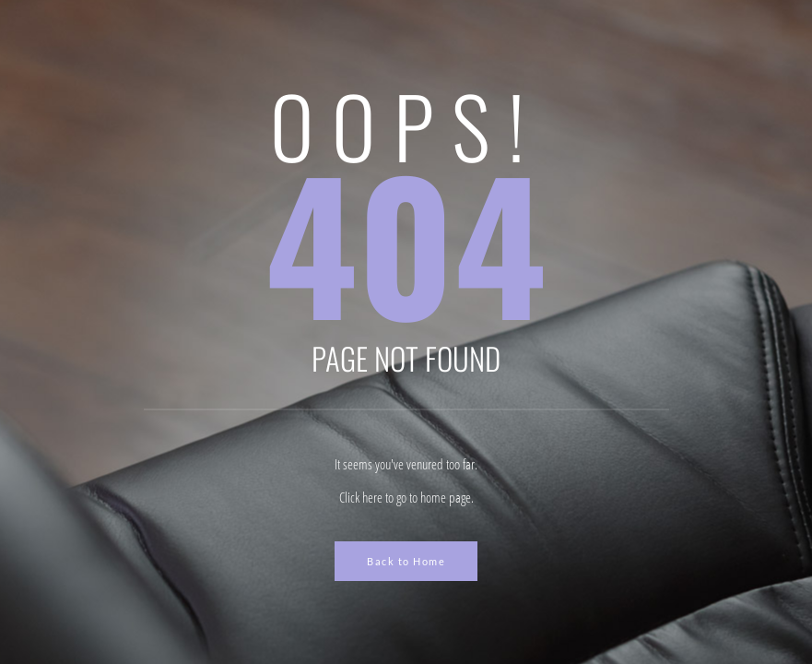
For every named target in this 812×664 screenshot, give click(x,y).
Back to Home (406, 561)
